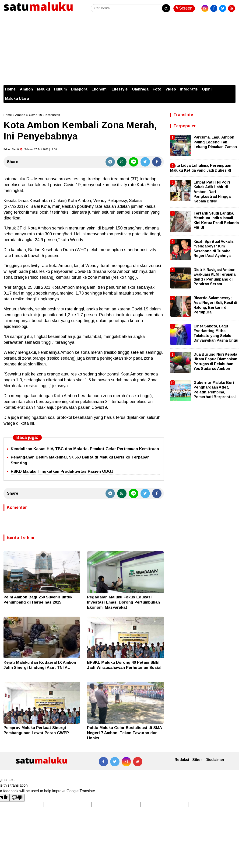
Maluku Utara (17, 99)
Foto (157, 89)
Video (171, 89)
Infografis (189, 89)
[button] (231, 87)
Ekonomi (99, 89)
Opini (207, 89)
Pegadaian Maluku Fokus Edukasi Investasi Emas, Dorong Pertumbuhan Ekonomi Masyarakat (123, 602)
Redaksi (182, 760)
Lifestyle (120, 89)
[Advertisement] (119, 50)
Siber (197, 760)
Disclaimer (215, 760)
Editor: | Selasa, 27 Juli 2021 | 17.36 (30, 149)
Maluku (44, 89)
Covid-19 (35, 115)
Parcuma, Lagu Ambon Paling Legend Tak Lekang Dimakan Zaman (215, 142)
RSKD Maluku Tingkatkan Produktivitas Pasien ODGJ (62, 471)
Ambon (26, 89)
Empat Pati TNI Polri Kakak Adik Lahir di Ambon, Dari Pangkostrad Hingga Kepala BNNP (212, 192)
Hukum (60, 89)
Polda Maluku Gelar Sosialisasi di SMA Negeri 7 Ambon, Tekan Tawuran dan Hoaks (124, 733)
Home (10, 89)
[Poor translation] (17, 798)
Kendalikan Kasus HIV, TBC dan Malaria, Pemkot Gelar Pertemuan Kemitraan (85, 449)
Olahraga (140, 89)
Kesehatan (53, 115)
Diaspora (79, 89)
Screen (184, 8)
